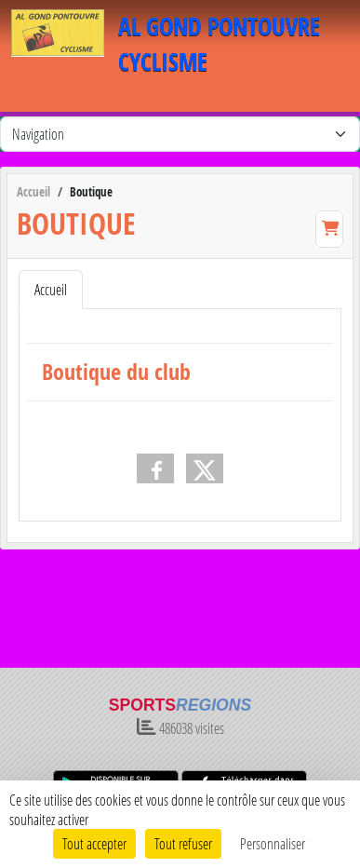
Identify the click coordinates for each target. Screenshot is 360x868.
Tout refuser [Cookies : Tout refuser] (183, 843)
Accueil (51, 289)
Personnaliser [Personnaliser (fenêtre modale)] (273, 843)
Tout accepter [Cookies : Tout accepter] (94, 843)
